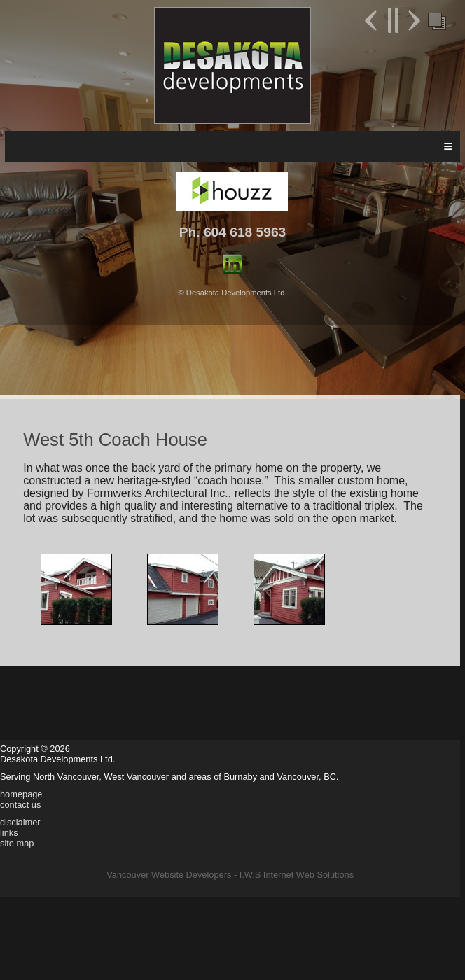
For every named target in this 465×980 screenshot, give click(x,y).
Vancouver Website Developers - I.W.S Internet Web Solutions (230, 875)
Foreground (436, 20)
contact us (20, 805)
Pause (393, 20)
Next (412, 20)
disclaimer (20, 822)
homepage (21, 794)
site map (17, 843)
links (9, 833)
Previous (373, 20)
